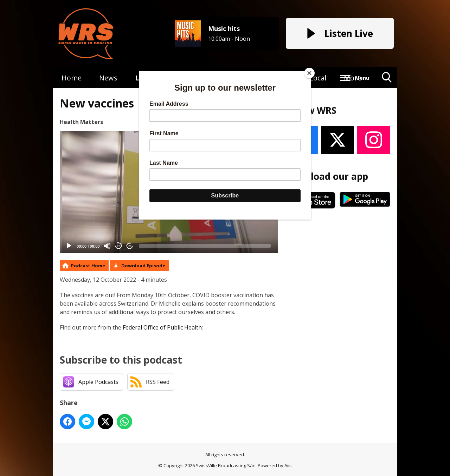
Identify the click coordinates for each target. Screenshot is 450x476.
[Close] (309, 73)
